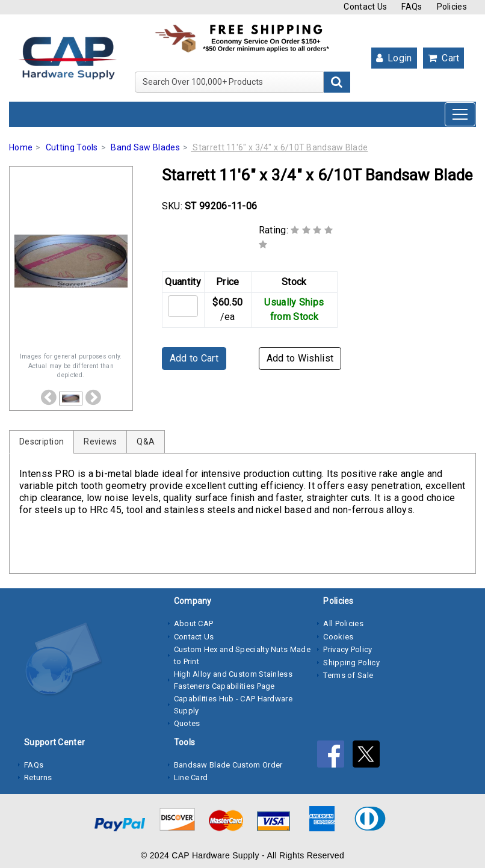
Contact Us (365, 7)
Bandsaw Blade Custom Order (228, 765)
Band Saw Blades (145, 147)
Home (21, 147)
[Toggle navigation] (460, 114)
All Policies (343, 623)
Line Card (191, 777)
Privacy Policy (348, 649)
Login (394, 58)
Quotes (187, 723)
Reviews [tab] (100, 442)
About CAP (194, 623)
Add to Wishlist (300, 358)
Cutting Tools (72, 147)
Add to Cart (194, 358)
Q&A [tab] (146, 442)
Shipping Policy (351, 663)
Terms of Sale (348, 675)
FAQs (412, 7)
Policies (452, 7)
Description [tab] (42, 442)
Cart (444, 58)
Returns (38, 777)
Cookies (338, 637)
